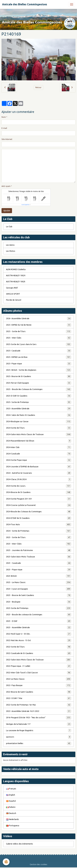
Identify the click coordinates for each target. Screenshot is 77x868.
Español (11, 801)
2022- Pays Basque (39, 685)
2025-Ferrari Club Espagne (39, 383)
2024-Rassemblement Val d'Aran (39, 441)
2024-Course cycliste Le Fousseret (39, 505)
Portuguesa (13, 826)
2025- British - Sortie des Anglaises (39, 370)
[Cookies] (6, 862)
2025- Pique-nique (39, 364)
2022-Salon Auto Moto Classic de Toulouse (39, 660)
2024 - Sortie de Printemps (39, 531)
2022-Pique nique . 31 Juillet (39, 666)
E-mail (4, 128)
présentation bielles (39, 743)
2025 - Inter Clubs (39, 338)
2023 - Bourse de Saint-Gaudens (39, 595)
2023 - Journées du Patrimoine (39, 550)
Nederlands (12, 819)
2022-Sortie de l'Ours (39, 647)
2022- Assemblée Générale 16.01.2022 (39, 711)
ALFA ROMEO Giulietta (16, 269)
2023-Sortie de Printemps (39, 608)
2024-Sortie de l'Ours (39, 428)
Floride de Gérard (14, 300)
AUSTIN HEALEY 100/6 (16, 282)
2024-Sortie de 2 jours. (39, 486)
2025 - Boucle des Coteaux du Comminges (39, 389)
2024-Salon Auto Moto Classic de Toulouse (39, 434)
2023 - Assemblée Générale (39, 628)
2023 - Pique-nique (39, 570)
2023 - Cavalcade (39, 563)
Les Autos (10, 245)
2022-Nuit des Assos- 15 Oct (39, 640)
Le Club (9, 227)
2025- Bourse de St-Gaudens (39, 376)
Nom (4, 117)
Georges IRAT (12, 288)
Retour (38, 87)
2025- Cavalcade (39, 351)
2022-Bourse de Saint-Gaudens (39, 692)
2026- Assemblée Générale (39, 319)
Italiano (11, 807)
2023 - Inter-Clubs (39, 544)
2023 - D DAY (39, 621)
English (11, 795)
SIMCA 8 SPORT (13, 294)
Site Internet (7, 139)
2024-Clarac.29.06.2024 (39, 479)
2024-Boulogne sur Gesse (39, 422)
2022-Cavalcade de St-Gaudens (39, 653)
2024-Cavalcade (39, 454)
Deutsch (11, 813)
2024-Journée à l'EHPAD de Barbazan (39, 467)
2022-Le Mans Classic (39, 679)
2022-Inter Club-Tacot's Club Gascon (39, 673)
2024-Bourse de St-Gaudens (39, 492)
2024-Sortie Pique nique (39, 460)
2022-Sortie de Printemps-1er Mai (39, 705)
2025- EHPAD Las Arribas (39, 357)
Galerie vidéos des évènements (20, 844)
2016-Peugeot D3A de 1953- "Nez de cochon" (39, 718)
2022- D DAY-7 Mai (39, 698)
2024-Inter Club (39, 447)
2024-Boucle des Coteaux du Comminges (39, 512)
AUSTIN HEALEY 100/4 (16, 275)
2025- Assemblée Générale (39, 409)
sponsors (39, 737)
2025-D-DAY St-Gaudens (39, 396)
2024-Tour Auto (39, 525)
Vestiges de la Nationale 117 (39, 724)
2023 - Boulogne (39, 602)
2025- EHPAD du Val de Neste (39, 325)
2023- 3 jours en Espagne (39, 589)
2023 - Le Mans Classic (39, 582)
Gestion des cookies (38, 864)
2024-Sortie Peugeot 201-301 (39, 499)
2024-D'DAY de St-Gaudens (39, 518)
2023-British (39, 576)
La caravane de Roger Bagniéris (39, 731)
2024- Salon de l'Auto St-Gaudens (39, 415)
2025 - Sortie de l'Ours (39, 331)
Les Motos (11, 251)
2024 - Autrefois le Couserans (39, 473)
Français (11, 789)
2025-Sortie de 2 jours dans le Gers (39, 344)
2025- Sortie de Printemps (39, 402)
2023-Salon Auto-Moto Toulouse (39, 557)
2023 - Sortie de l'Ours (39, 537)
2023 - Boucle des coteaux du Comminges (39, 615)
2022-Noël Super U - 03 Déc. (39, 634)
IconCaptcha (25, 205)
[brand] (25, 4)
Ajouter (7, 211)
